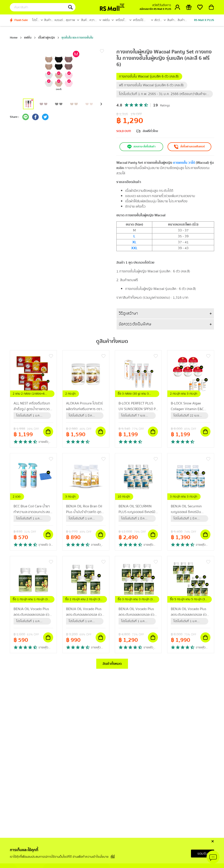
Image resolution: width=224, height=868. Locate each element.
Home (14, 38)
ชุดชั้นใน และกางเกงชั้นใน (77, 38)
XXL (134, 248)
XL (134, 242)
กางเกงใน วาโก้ (184, 163)
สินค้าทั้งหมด (112, 664)
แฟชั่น (28, 38)
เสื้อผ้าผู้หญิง (46, 38)
